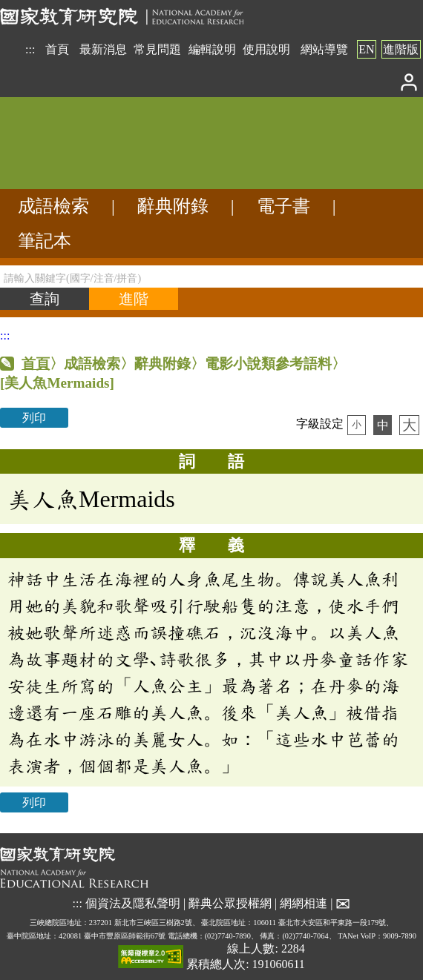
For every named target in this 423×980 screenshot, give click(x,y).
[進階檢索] (134, 299)
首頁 (57, 49)
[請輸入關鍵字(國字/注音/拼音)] (211, 277)
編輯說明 (212, 49)
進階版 (401, 49)
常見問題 (157, 49)
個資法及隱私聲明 (133, 903)
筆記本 (45, 241)
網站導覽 (324, 49)
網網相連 (304, 903)
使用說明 (266, 49)
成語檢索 (53, 206)
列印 (34, 418)
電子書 (283, 206)
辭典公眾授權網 (230, 903)
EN (366, 49)
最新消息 (103, 49)
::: (30, 49)
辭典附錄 (173, 206)
